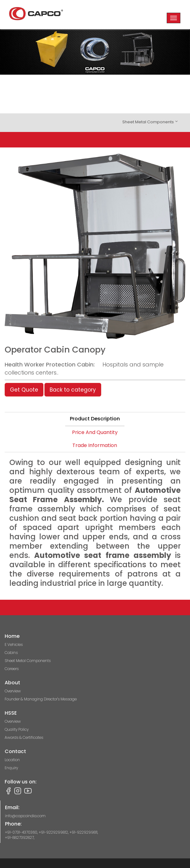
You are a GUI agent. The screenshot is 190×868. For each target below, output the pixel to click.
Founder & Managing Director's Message (41, 699)
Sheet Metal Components (28, 661)
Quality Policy (17, 729)
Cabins (11, 653)
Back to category (73, 390)
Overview (13, 691)
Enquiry (11, 768)
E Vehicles (14, 644)
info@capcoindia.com (25, 816)
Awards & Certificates (24, 737)
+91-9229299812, (54, 832)
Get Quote (24, 390)
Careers (12, 669)
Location (12, 760)
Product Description (95, 419)
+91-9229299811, (84, 832)
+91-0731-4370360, (22, 832)
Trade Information (95, 445)
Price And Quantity (95, 432)
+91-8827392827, (20, 837)
